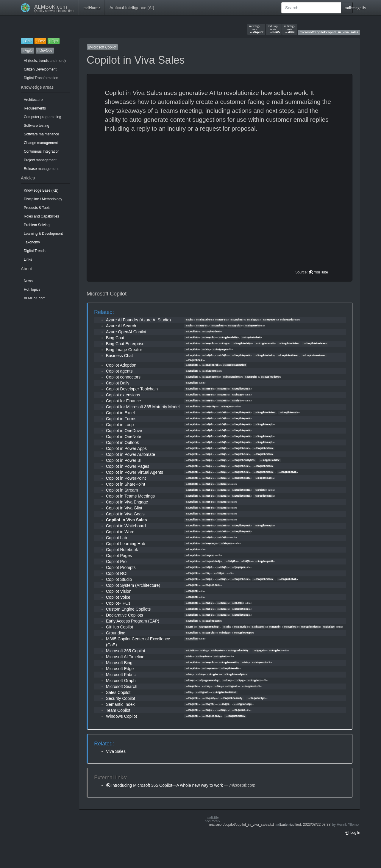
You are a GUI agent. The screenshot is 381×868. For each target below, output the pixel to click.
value (219, 573)
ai (188, 320)
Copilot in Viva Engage (127, 502)
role (235, 401)
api (239, 680)
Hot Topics (32, 290)
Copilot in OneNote (124, 437)
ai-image (220, 349)
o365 (290, 29)
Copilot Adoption (121, 365)
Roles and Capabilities (41, 216)
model (226, 406)
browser (209, 668)
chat (223, 343)
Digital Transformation (41, 78)
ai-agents (210, 371)
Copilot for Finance (124, 401)
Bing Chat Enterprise (125, 344)
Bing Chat (115, 338)
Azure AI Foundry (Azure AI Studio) (138, 320)
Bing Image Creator (124, 350)
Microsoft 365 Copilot (126, 651)
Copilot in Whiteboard (126, 526)
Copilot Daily (118, 383)
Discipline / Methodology (43, 199)
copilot (256, 29)
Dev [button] (40, 41)
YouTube (321, 272)
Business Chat (119, 356)
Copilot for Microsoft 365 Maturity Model (143, 407)
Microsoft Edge (120, 669)
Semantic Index (120, 704)
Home (92, 8)
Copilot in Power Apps (126, 448)
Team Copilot (118, 710)
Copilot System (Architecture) (133, 585)
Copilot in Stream (122, 490)
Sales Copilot (118, 692)
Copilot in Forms (121, 419)
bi (199, 674)
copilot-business (315, 343)
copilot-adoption (235, 365)
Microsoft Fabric (121, 675)
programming (209, 627)
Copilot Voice (118, 597)
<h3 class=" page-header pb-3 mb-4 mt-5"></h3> (220, 202)
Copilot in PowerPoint (126, 478)
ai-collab (238, 710)
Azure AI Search (121, 326)
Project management (40, 160)
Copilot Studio (119, 579)
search (234, 326)
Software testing (36, 126)
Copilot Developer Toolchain (132, 389)
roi (206, 573)
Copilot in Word (120, 532)
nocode (269, 320)
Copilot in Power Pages (128, 466)
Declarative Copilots (125, 615)
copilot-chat (251, 337)
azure (220, 320)
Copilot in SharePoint (126, 484)
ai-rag (252, 320)
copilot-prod (241, 355)
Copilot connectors (123, 377)
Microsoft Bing (119, 663)
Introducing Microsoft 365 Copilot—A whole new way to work (167, 785)
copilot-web (228, 662)
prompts (238, 567)
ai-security (256, 698)
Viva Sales (116, 751)
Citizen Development (40, 69)
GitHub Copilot (120, 627)
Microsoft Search (122, 686)
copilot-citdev (289, 343)
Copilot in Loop (120, 425)
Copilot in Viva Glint (124, 508)
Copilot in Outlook (122, 442)
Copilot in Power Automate (131, 454)
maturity (209, 406)
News (28, 281)
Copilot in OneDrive (124, 431)
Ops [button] (54, 41)
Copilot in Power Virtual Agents (135, 472)
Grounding (116, 633)
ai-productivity (238, 650)
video (260, 490)
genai (274, 627)
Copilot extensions (123, 395)
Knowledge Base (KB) (41, 190)
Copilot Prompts (121, 567)
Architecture (33, 100)
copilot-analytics (243, 460)
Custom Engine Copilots (128, 609)
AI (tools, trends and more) (45, 61)
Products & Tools (37, 208)
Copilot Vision (119, 591)
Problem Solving (37, 225)
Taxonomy (32, 242)
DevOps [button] (45, 51)
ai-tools (258, 627)
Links (28, 259)
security (209, 698)
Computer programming (43, 117)
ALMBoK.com (35, 298)
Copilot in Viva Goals (125, 514)
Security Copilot (121, 698)
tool (189, 627)
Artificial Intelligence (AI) (132, 8)
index (224, 633)
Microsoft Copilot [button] (102, 47)
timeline (202, 656)
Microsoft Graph (121, 681)
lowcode (287, 320)
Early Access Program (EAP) (133, 621)
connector (210, 377)
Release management (41, 169)
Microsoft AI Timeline (125, 657)
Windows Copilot (121, 716)
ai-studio (203, 320)
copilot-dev (211, 331)
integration (231, 377)
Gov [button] (27, 41)
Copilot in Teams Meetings (130, 496)
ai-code (240, 627)
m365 (274, 29)
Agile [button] (28, 51)
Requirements (35, 108)
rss (227, 680)
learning (209, 543)
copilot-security (231, 698)
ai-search (252, 326)
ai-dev (328, 627)
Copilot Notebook (122, 550)
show (226, 543)
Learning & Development (43, 234)
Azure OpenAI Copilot (126, 332)
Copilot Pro (116, 562)
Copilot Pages (119, 556)
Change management (41, 143)
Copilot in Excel (120, 413)
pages (208, 555)
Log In (352, 833)
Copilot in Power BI (124, 460)
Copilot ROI (117, 573)
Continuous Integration (42, 151)
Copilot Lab (117, 538)
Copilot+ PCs (118, 603)
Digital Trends (35, 251)
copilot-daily (228, 337)
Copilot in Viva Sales (126, 520)
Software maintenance (41, 134)
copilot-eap (194, 360)
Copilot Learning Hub (126, 544)
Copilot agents (119, 371)
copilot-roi (210, 365)
